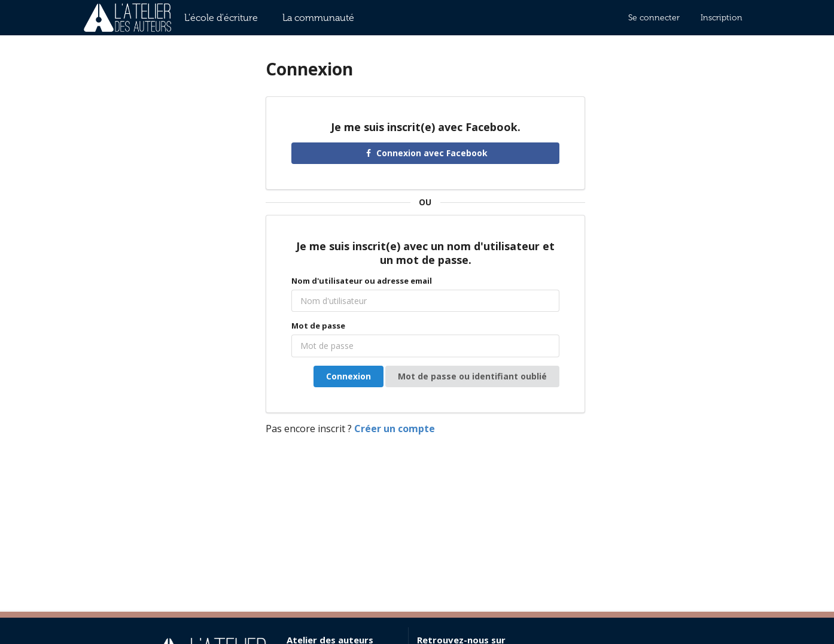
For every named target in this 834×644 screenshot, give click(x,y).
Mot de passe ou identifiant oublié (472, 376)
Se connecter (654, 18)
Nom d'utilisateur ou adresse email (362, 281)
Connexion (348, 376)
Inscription (722, 18)
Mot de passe (318, 326)
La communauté (318, 18)
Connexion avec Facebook (425, 153)
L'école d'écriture (221, 18)
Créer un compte (395, 429)
